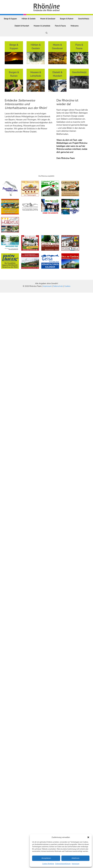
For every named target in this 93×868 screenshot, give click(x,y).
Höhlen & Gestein (29, 19)
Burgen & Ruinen (67, 19)
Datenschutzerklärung (63, 864)
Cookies (67, 286)
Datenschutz (58, 286)
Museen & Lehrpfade (42, 26)
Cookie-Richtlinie (48, 864)
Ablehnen (75, 858)
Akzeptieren (46, 858)
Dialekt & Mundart (22, 26)
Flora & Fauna (60, 26)
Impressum (76, 864)
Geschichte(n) (84, 19)
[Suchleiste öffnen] (47, 33)
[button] (88, 837)
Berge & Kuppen (10, 19)
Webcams (74, 26)
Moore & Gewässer (48, 19)
